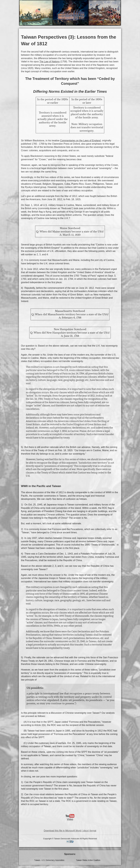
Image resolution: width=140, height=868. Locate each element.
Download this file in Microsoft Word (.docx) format (70, 831)
